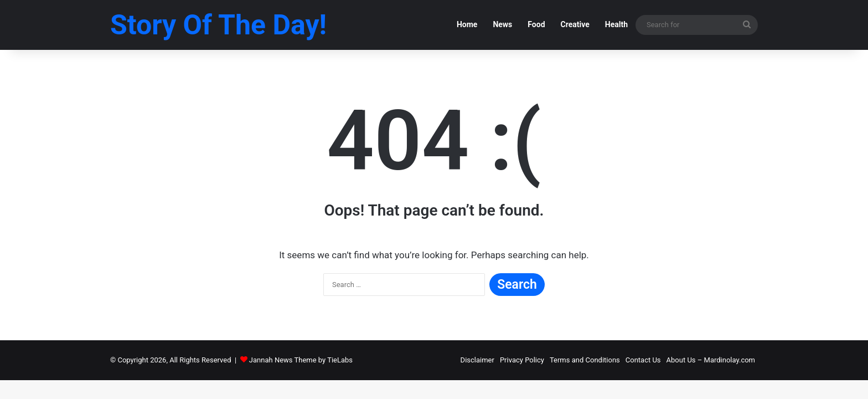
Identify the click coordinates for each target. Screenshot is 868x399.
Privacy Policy (522, 360)
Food (536, 24)
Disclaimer (477, 360)
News (502, 24)
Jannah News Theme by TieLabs (301, 360)
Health (616, 24)
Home (467, 24)
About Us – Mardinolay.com (711, 360)
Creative (575, 24)
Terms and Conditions (585, 360)
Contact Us (643, 360)
